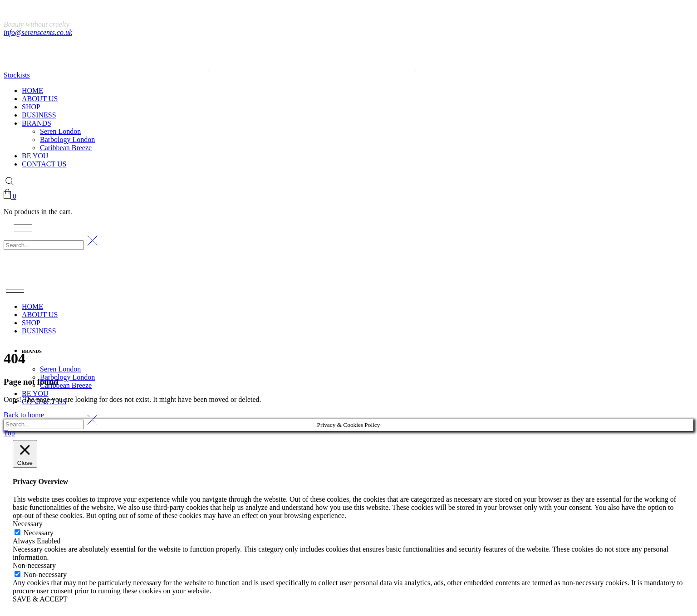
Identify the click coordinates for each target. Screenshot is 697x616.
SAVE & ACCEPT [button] (40, 599)
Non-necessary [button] (34, 565)
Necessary (39, 533)
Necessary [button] (28, 524)
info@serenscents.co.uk (38, 32)
